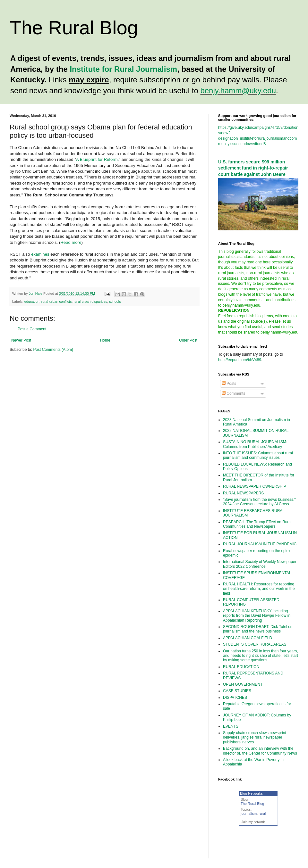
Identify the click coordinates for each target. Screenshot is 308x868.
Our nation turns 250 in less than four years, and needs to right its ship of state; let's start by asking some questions (261, 656)
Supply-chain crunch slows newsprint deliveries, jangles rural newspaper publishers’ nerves (255, 737)
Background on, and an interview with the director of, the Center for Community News (260, 751)
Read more (71, 242)
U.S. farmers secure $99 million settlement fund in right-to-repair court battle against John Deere (253, 168)
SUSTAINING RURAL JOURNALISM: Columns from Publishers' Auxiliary (255, 444)
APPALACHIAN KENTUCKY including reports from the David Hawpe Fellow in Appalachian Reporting (257, 616)
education (32, 302)
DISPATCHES (235, 698)
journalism (249, 814)
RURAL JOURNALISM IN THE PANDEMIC (260, 544)
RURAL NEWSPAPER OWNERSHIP (255, 486)
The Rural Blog (74, 28)
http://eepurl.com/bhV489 (240, 360)
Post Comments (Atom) (53, 350)
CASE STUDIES (237, 691)
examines (40, 254)
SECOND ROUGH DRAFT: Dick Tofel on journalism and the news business (258, 629)
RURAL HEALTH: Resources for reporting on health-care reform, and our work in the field (259, 589)
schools (115, 302)
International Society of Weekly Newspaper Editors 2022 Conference (260, 564)
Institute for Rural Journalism (123, 69)
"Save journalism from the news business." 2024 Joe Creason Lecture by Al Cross (259, 502)
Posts (229, 384)
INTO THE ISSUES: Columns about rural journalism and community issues (258, 455)
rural (262, 814)
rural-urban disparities (90, 302)
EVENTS (231, 726)
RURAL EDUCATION (241, 667)
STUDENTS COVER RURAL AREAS (255, 644)
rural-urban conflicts (57, 302)
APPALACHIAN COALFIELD (248, 638)
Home (105, 340)
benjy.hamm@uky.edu (238, 91)
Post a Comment (32, 329)
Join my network (253, 822)
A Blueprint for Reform (97, 159)
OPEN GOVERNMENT (243, 684)
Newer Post (21, 340)
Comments (233, 393)
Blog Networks (251, 793)
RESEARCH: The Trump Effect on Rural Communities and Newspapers (257, 524)
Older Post (188, 340)
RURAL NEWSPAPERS (243, 493)
